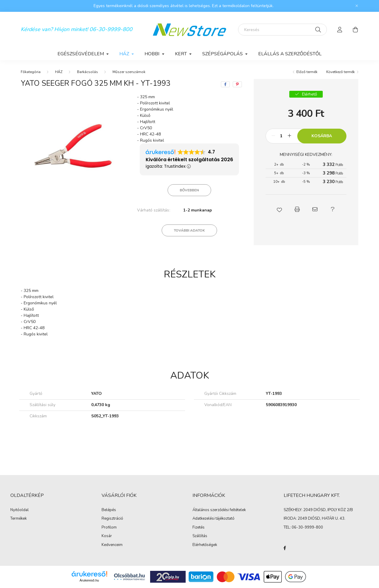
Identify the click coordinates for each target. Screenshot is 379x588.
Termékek (19, 519)
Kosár (107, 536)
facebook (285, 548)
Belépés (109, 510)
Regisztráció (112, 519)
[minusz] (273, 136)
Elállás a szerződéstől (290, 54)
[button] (279, 209)
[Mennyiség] (281, 136)
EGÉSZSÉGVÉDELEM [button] (81, 54)
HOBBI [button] (152, 54)
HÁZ (59, 72)
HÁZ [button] (125, 54)
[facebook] (225, 84)
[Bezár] (357, 6)
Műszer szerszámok (129, 72)
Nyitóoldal (20, 510)
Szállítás (200, 536)
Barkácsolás (87, 72)
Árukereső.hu (89, 580)
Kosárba (322, 136)
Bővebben (189, 190)
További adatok (189, 230)
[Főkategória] (31, 72)
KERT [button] (182, 54)
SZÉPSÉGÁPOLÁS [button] (223, 54)
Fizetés (199, 528)
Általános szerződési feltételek (219, 510)
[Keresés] (282, 30)
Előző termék (307, 72)
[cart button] (355, 30)
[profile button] (340, 30)
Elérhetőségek (205, 545)
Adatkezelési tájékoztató (213, 519)
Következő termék (341, 72)
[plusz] (290, 136)
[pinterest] (237, 84)
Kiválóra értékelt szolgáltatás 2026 (189, 160)
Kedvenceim (112, 545)
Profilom (109, 528)
